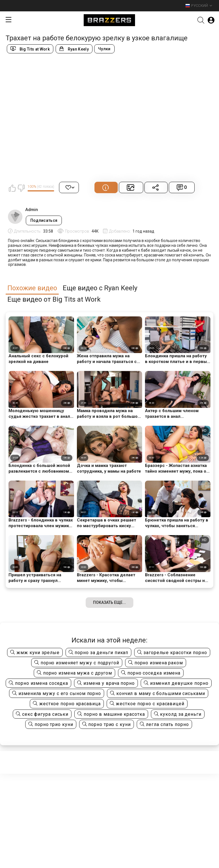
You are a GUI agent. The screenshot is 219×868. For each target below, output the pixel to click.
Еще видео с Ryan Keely (100, 288)
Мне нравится (12, 188)
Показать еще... (109, 602)
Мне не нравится (21, 188)
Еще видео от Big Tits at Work (54, 300)
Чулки (104, 49)
